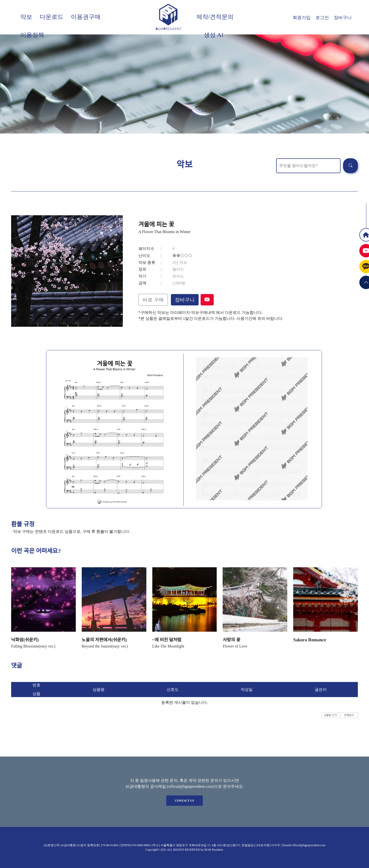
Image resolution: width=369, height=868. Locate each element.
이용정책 (32, 35)
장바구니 (343, 18)
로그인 (322, 18)
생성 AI (214, 35)
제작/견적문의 (215, 17)
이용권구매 (86, 17)
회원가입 (302, 18)
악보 (26, 17)
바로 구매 (153, 300)
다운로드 (52, 17)
